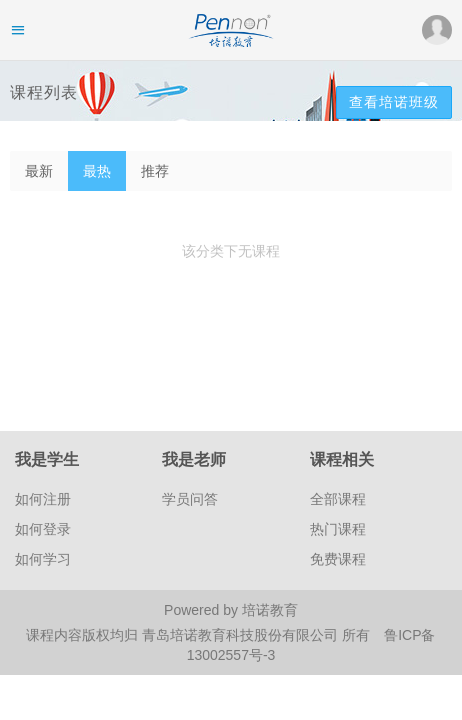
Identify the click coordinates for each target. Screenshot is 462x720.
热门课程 (338, 529)
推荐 (155, 171)
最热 (97, 171)
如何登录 (43, 529)
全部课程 (338, 499)
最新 (39, 171)
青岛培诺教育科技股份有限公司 (242, 635)
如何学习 (43, 559)
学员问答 (190, 499)
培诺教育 (270, 610)
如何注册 (43, 499)
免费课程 (338, 559)
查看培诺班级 (394, 102)
